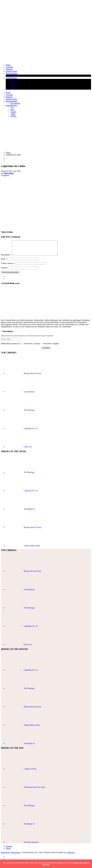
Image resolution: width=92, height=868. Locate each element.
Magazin (9, 69)
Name (4, 262)
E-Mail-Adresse (8, 266)
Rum (12, 82)
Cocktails (9, 67)
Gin (12, 80)
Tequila (13, 84)
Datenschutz (16, 855)
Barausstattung (11, 73)
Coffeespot (71, 855)
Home (8, 65)
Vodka (13, 86)
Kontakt (9, 849)
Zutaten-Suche (11, 71)
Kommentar (6, 258)
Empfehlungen (11, 78)
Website (4, 271)
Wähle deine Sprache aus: (11, 346)
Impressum (5, 855)
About (8, 851)
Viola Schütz (9, 173)
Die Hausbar (15, 76)
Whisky (14, 88)
